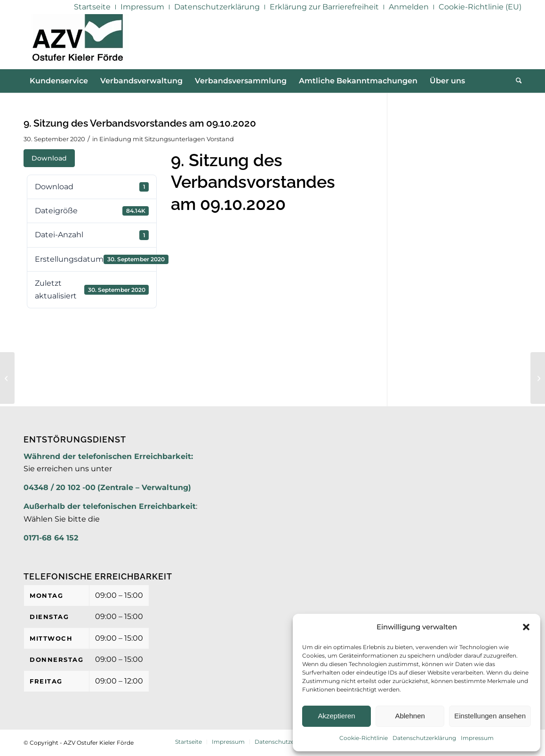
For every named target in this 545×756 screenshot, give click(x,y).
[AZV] (77, 41)
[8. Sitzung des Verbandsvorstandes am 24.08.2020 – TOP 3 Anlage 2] (7, 378)
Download (49, 158)
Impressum (477, 738)
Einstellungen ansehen (490, 716)
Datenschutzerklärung (424, 738)
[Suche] (516, 81)
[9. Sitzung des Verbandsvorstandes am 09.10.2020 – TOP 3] (538, 378)
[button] (526, 627)
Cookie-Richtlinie (364, 738)
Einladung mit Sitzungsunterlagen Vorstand (167, 139)
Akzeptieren (336, 716)
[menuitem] (92, 7)
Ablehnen (410, 716)
